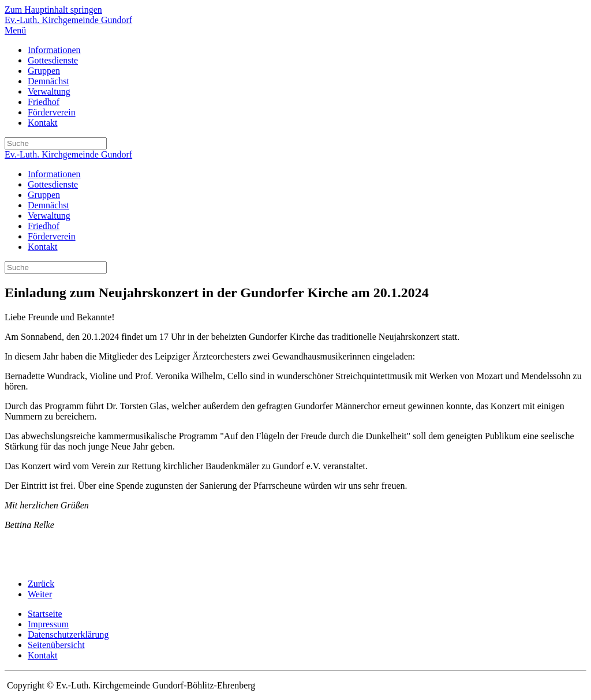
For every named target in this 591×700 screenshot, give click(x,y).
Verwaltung (49, 91)
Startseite (45, 614)
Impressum (48, 624)
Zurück (41, 584)
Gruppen (44, 71)
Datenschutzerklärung (68, 635)
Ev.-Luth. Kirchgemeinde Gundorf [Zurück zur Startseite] (68, 20)
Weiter (40, 594)
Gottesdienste (53, 60)
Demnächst (48, 81)
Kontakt (43, 123)
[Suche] (56, 143)
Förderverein (52, 112)
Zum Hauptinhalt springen (53, 10)
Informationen (54, 50)
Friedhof (44, 102)
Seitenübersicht (56, 645)
